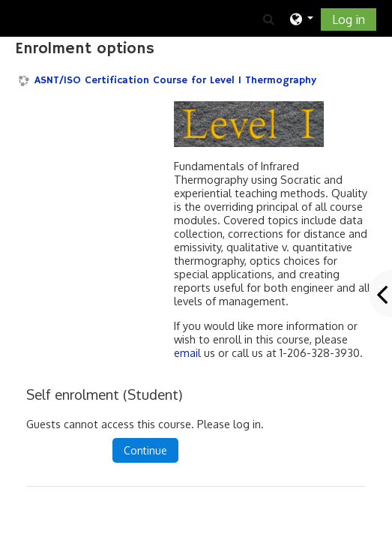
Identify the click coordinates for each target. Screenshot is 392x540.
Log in (349, 19)
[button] (268, 19)
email (187, 352)
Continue (145, 450)
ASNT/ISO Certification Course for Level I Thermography (175, 81)
